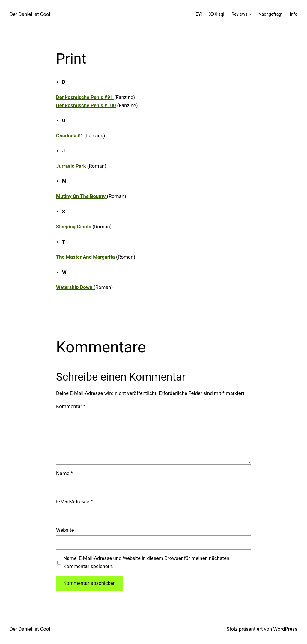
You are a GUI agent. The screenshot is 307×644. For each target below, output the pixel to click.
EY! (199, 14)
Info (294, 14)
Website (65, 530)
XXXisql (216, 14)
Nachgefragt (271, 14)
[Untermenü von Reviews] (250, 14)
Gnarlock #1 (70, 136)
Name (64, 473)
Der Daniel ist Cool (30, 14)
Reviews (240, 14)
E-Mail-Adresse (74, 502)
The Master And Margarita (85, 257)
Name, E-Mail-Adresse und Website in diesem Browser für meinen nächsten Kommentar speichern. (146, 562)
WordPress (285, 629)
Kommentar (71, 406)
